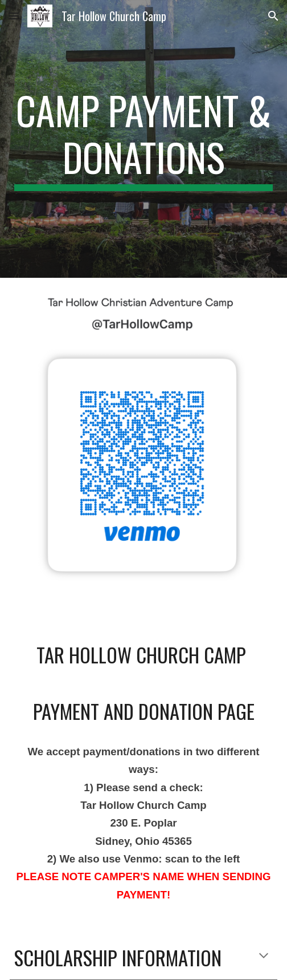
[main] (143, 139)
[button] (14, 16)
